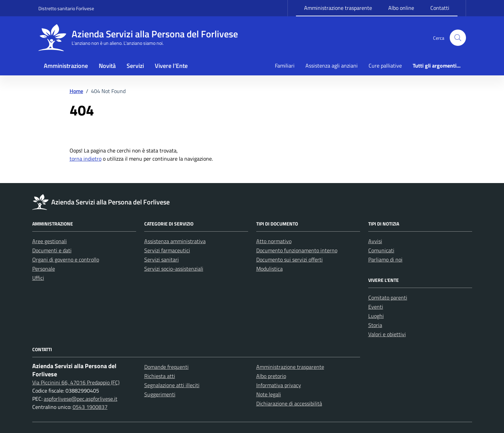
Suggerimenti (160, 394)
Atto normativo (274, 241)
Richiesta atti (160, 376)
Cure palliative (385, 66)
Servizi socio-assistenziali (174, 269)
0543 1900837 (90, 407)
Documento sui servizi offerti (290, 259)
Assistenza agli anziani (332, 66)
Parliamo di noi (385, 259)
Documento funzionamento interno (297, 250)
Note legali (269, 394)
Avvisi (375, 241)
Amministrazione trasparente (338, 8)
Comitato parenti (388, 297)
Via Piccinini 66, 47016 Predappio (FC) (76, 382)
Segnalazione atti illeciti (172, 385)
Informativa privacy (279, 385)
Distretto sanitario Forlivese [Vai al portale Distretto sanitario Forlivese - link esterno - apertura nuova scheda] (66, 8)
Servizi (135, 66)
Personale (44, 269)
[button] (458, 38)
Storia (375, 325)
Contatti (440, 8)
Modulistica (269, 269)
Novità (107, 66)
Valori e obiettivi (387, 334)
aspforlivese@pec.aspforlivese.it (81, 399)
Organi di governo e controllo (66, 259)
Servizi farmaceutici (167, 250)
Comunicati (381, 250)
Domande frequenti (166, 367)
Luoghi (376, 316)
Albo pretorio (271, 376)
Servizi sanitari (162, 259)
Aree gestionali (50, 241)
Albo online (401, 8)
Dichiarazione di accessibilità (289, 403)
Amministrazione (66, 66)
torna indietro (86, 159)
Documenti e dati (52, 250)
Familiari (285, 66)
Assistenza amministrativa (175, 241)
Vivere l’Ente (171, 66)
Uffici (38, 278)
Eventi (376, 307)
